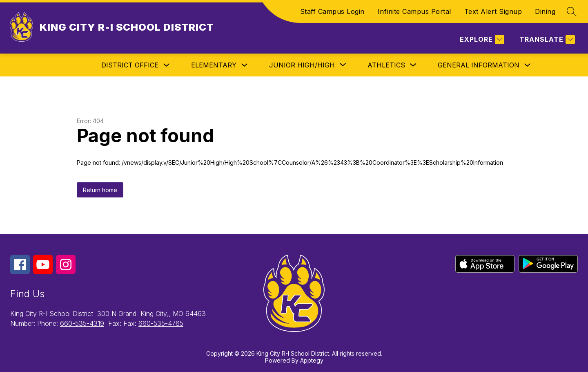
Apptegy (312, 360)
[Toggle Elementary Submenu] (245, 65)
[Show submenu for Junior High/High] (302, 65)
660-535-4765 (161, 323)
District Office (130, 65)
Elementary (214, 65)
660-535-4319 (82, 323)
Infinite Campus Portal (414, 11)
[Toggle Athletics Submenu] (413, 65)
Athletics (386, 65)
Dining (545, 11)
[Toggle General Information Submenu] (528, 65)
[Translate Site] (546, 39)
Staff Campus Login (332, 11)
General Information (479, 65)
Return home (100, 190)
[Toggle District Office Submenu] (167, 65)
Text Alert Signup (493, 11)
